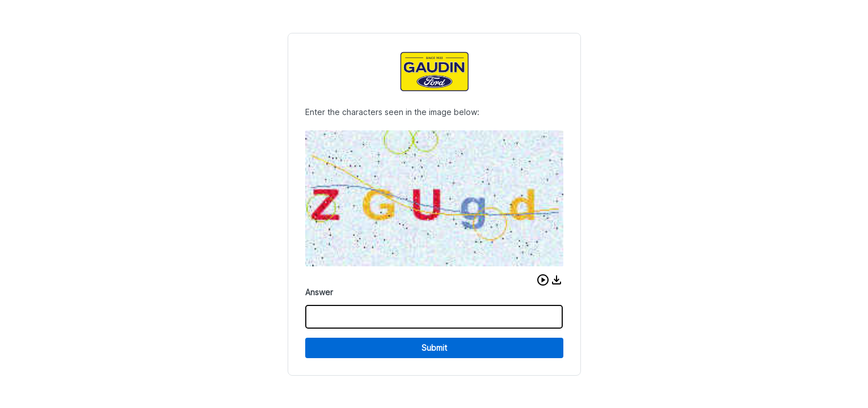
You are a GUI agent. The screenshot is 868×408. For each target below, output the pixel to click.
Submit (434, 348)
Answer (319, 292)
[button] (543, 280)
